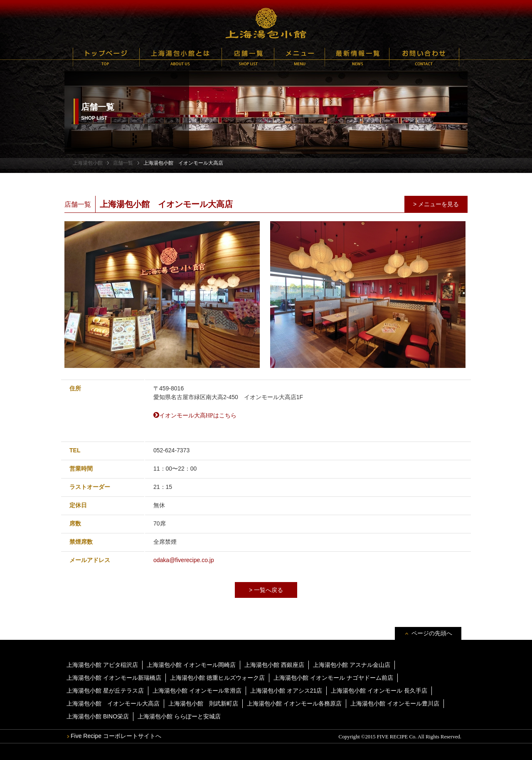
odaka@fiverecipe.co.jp (184, 560)
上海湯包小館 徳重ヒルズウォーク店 (217, 678)
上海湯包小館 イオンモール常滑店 (197, 691)
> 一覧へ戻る (266, 590)
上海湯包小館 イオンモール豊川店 (395, 703)
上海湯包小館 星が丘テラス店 (105, 691)
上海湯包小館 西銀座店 (274, 665)
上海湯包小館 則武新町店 (203, 703)
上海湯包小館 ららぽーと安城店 (179, 716)
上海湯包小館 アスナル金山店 (352, 665)
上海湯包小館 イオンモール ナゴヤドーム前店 (333, 678)
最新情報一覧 (357, 57)
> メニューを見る (436, 204)
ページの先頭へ (432, 633)
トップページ (106, 57)
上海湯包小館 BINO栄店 (98, 716)
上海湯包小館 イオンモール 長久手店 (379, 691)
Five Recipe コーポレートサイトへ (116, 736)
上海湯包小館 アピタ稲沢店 (102, 665)
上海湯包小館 (266, 23)
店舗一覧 (248, 57)
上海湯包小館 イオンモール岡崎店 (191, 665)
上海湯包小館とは (181, 57)
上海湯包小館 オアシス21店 (286, 691)
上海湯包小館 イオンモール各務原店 (294, 703)
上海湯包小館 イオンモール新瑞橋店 (114, 678)
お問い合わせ (424, 57)
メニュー (299, 57)
